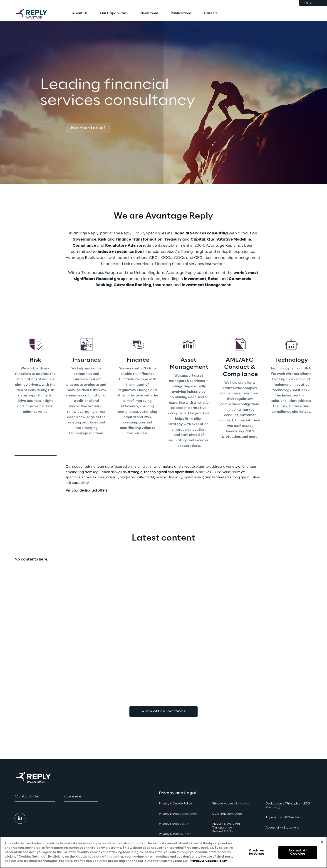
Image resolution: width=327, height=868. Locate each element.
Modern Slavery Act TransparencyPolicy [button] (226, 828)
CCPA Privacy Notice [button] (227, 814)
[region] (163, 852)
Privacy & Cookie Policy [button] (175, 804)
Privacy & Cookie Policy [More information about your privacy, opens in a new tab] (208, 861)
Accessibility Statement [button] (282, 828)
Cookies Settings (256, 852)
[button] (88, 128)
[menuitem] (80, 14)
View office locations (163, 711)
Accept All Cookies (298, 852)
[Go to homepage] (36, 14)
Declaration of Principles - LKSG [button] (288, 806)
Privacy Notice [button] (178, 814)
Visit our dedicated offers (86, 491)
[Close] (322, 842)
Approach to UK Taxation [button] (283, 818)
